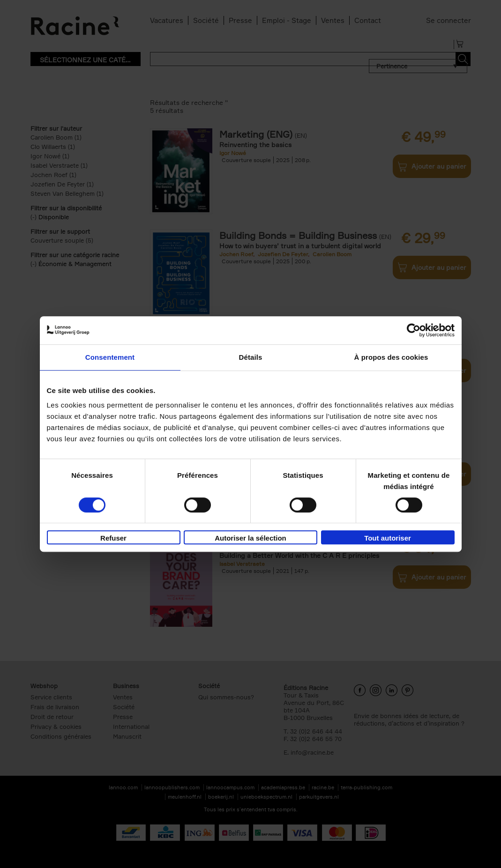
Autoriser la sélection (250, 538)
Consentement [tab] (110, 357)
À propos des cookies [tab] (391, 357)
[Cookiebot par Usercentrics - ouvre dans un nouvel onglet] (414, 330)
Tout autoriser (388, 538)
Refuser (113, 538)
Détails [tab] (251, 357)
